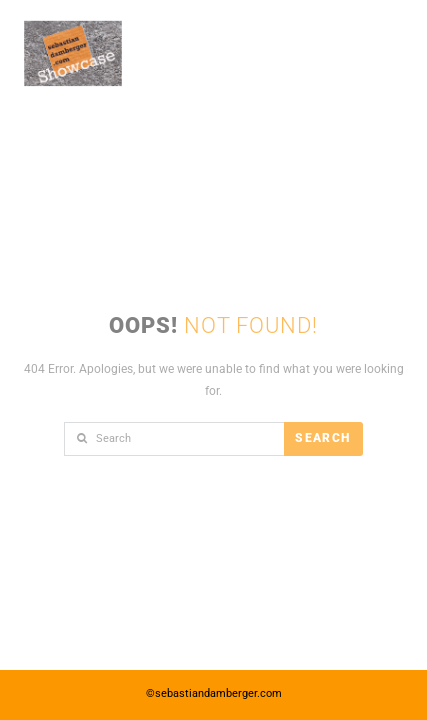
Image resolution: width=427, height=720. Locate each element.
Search (322, 438)
